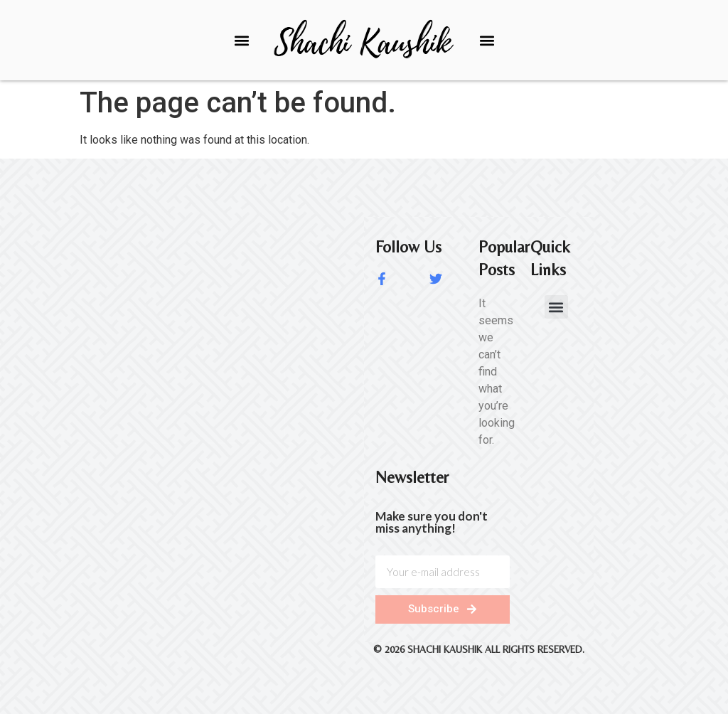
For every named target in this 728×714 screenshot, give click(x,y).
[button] (241, 40)
